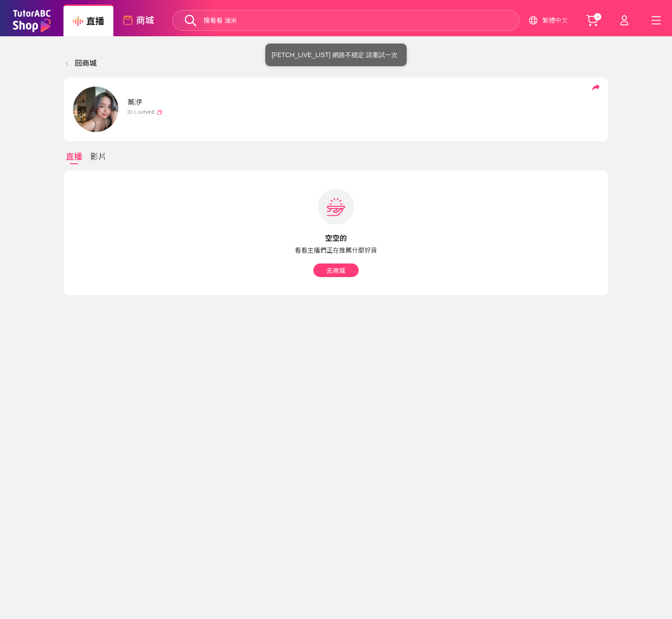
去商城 (336, 271)
